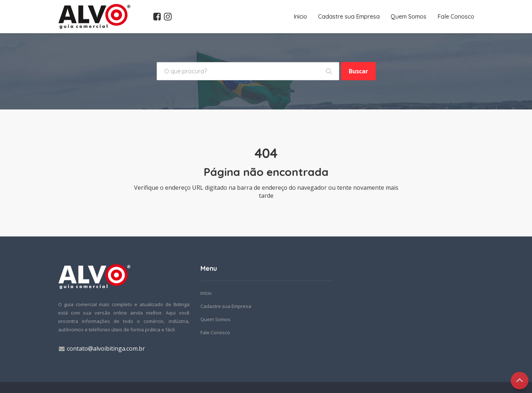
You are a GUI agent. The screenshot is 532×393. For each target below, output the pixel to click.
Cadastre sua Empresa (349, 16)
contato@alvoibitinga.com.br (106, 348)
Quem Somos (409, 16)
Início (300, 16)
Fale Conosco (456, 16)
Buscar (358, 71)
